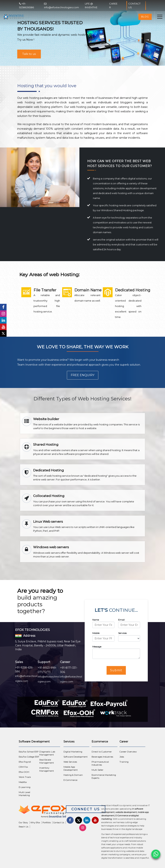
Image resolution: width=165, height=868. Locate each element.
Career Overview (128, 752)
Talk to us (29, 54)
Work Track (25, 777)
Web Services (70, 762)
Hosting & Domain (73, 775)
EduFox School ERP (29, 752)
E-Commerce (70, 780)
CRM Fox (23, 767)
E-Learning (25, 787)
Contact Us (136, 6)
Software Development (76, 757)
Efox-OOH (24, 772)
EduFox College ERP (29, 757)
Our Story (23, 823)
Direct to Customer (102, 752)
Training (124, 762)
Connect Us (86, 809)
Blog (145, 17)
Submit (116, 670)
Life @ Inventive (91, 5)
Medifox (23, 782)
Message (97, 647)
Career (113, 5)
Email (121, 620)
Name (96, 620)
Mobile (96, 633)
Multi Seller (97, 770)
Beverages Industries (102, 757)
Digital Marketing (73, 752)
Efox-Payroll (25, 762)
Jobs (122, 757)
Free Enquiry (83, 375)
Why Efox (35, 823)
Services (122, 633)
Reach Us (24, 827)
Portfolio (47, 823)
